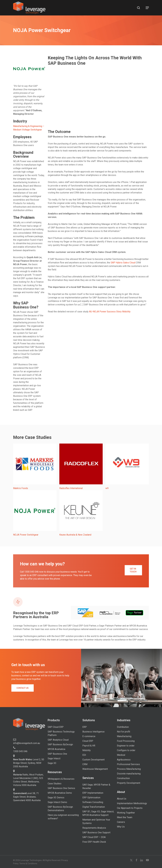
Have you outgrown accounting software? (63, 817)
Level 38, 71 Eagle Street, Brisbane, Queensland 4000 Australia (27, 797)
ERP (85, 727)
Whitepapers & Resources (61, 779)
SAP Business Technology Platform (61, 733)
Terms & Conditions (28, 863)
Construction (123, 778)
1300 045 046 (20, 751)
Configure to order (126, 750)
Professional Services (128, 764)
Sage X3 (52, 763)
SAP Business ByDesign (60, 744)
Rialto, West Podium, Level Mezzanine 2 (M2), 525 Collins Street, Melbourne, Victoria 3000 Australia (28, 780)
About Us (122, 799)
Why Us (121, 827)
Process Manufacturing (129, 769)
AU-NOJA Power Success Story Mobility (110, 312)
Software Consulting (93, 802)
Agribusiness (124, 760)
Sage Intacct (54, 758)
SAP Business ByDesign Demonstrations (60, 809)
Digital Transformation (94, 807)
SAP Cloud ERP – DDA (94, 837)
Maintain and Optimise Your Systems (96, 821)
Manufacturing (124, 736)
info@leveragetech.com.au (27, 743)
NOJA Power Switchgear (26, 535)
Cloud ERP (88, 741)
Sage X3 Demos (56, 798)
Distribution (123, 727)
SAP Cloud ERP (56, 727)
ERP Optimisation (91, 798)
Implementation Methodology (132, 803)
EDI (84, 755)
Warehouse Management (95, 769)
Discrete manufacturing (129, 774)
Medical (121, 755)
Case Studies (55, 784)
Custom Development (93, 760)
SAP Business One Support (96, 833)
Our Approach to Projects (130, 808)
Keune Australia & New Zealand (75, 535)
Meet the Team (125, 817)
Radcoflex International (71, 488)
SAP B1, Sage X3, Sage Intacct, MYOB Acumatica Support (98, 813)
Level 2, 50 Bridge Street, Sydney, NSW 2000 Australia (29, 763)
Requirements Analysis (94, 828)
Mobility (87, 750)
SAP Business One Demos (61, 788)
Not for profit (124, 732)
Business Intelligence (93, 732)
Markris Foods (21, 488)
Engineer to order (126, 746)
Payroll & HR (89, 746)
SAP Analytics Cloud (58, 740)
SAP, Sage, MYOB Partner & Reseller (96, 786)
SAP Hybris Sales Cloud (123, 263)
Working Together (126, 813)
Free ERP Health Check (94, 842)
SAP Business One (57, 754)
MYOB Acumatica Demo (60, 793)
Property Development (129, 783)
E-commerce (89, 736)
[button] (147, 8)
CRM (85, 764)
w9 (107, 488)
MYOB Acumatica (56, 749)
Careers (121, 822)
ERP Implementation (93, 793)
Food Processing (126, 741)
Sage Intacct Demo (57, 802)
